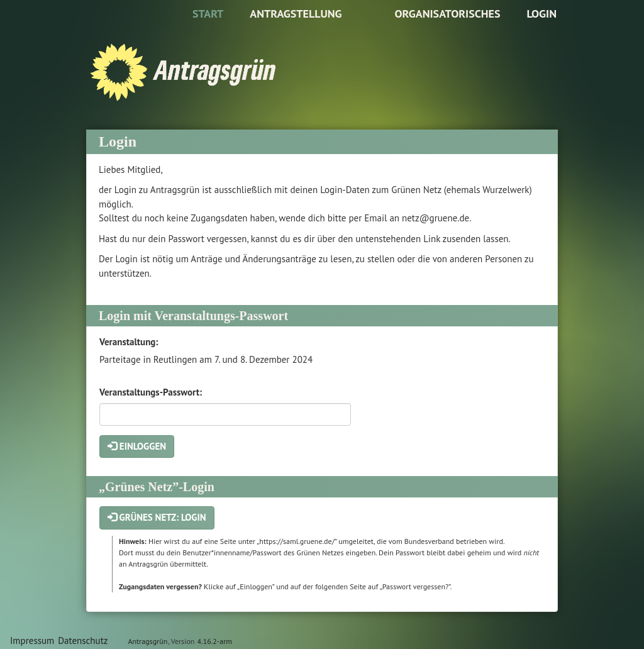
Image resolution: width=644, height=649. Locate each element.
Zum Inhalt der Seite (48, 29)
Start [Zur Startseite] (208, 14)
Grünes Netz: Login (157, 517)
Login (541, 14)
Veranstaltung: (129, 342)
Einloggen (137, 446)
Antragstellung (296, 14)
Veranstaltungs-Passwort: (151, 392)
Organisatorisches (447, 14)
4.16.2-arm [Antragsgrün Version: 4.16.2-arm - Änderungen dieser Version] (215, 641)
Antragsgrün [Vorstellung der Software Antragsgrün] (147, 641)
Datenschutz (83, 641)
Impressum (32, 641)
